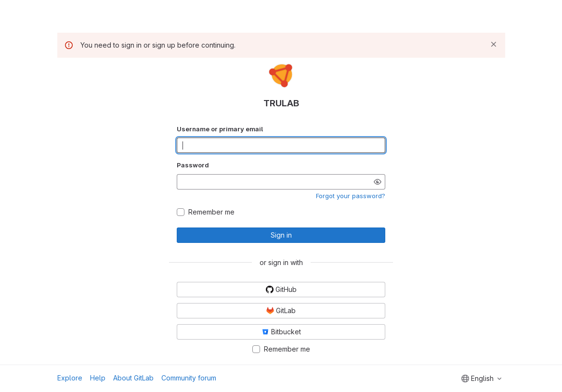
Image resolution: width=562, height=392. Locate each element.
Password (193, 165)
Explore (70, 378)
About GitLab (133, 378)
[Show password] (378, 182)
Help (98, 378)
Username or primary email (220, 129)
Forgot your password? (351, 196)
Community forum (189, 378)
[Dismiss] (494, 44)
